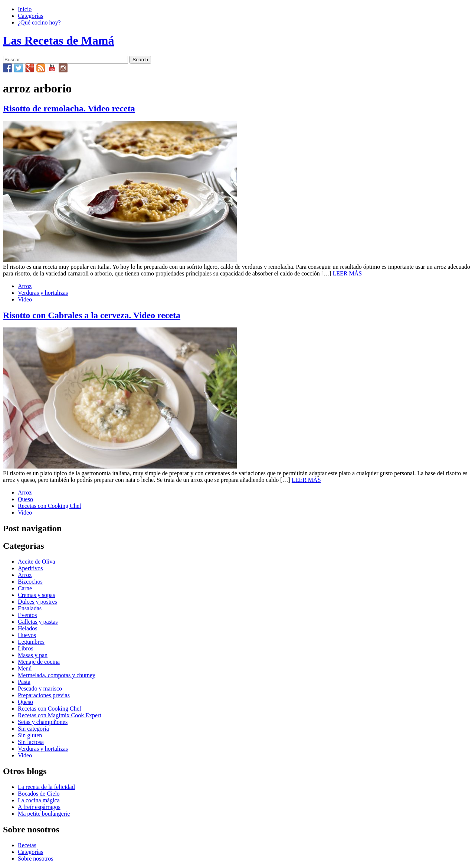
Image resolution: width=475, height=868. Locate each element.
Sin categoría (33, 729)
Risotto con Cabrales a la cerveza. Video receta (92, 315)
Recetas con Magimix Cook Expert (60, 715)
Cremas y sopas (36, 595)
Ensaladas (30, 608)
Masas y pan (33, 655)
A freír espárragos (39, 807)
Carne (25, 588)
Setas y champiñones (43, 722)
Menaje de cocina (39, 662)
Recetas (27, 845)
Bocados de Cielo (39, 794)
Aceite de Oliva (36, 562)
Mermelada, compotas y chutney (57, 675)
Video (25, 299)
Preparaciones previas (44, 695)
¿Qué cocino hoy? (39, 22)
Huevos (27, 635)
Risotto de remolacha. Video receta (69, 108)
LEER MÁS (348, 273)
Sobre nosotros (36, 859)
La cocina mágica (39, 800)
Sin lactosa (31, 742)
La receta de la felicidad (46, 787)
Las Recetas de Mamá (58, 40)
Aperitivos (30, 568)
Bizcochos (30, 582)
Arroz (25, 286)
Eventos (27, 615)
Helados (27, 628)
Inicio (25, 9)
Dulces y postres (37, 602)
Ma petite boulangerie (44, 814)
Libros (26, 648)
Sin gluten (30, 735)
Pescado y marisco (40, 688)
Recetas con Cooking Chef (50, 506)
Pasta (24, 682)
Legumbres (31, 642)
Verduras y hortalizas (43, 293)
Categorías (30, 16)
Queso (25, 499)
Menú (25, 668)
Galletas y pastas (38, 622)
